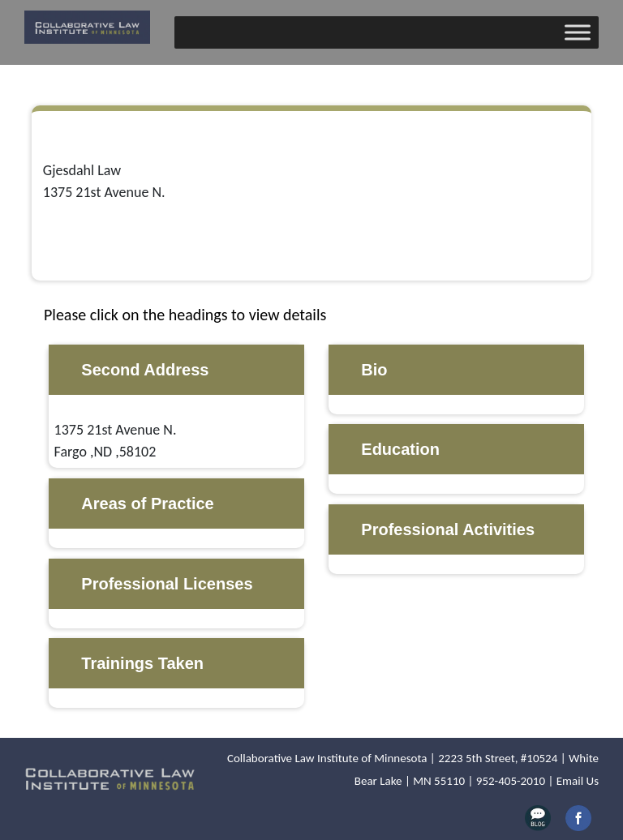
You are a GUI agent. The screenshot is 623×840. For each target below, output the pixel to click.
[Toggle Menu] (578, 32)
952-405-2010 (511, 781)
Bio (374, 370)
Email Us (578, 781)
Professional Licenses (167, 584)
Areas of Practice (147, 504)
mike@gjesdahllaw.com (115, 236)
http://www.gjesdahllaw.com (132, 258)
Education (400, 449)
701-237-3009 (84, 214)
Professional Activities (448, 529)
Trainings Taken (142, 663)
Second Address (145, 370)
